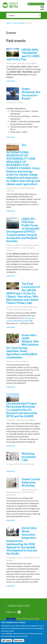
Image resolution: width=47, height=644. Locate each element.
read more (11, 81)
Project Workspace (37, 4)
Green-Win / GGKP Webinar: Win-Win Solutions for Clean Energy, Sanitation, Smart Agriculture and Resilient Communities (23, 346)
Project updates (19, 23)
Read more (19, 642)
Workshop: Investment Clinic (29, 457)
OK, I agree (7, 642)
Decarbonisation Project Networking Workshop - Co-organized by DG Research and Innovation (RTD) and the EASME (22, 410)
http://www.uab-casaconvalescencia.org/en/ (21, 319)
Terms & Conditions (19, 606)
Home (9, 23)
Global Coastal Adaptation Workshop (31, 482)
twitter (19, 612)
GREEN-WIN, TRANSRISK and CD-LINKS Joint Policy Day (23, 54)
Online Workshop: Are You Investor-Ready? (31, 94)
